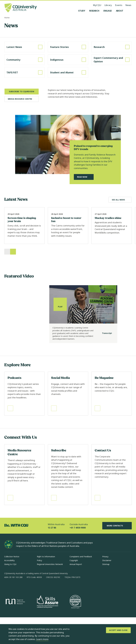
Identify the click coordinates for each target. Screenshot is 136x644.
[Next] (13, 278)
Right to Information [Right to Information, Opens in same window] (46, 583)
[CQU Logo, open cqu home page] (21, 8)
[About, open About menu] (120, 11)
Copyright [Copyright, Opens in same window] (74, 587)
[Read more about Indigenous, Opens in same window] (68, 60)
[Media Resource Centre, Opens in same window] (22, 99)
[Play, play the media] (60, 331)
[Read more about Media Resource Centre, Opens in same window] (24, 501)
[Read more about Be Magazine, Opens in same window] (112, 420)
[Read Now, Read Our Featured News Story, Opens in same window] (84, 177)
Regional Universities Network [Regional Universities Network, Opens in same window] (50, 591)
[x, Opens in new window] (28, 612)
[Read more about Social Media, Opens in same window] (68, 420)
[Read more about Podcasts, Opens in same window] (24, 420)
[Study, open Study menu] (82, 11)
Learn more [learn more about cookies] (42, 639)
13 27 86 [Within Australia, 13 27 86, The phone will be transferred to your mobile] (52, 554)
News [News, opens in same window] (128, 5)
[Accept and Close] (118, 630)
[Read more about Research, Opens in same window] (112, 47)
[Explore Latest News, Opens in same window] (120, 200)
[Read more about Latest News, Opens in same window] (24, 47)
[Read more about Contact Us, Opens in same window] (112, 501)
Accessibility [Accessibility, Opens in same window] (9, 587)
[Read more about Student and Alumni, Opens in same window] (68, 72)
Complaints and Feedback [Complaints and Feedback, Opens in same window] (81, 583)
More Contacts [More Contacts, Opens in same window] (117, 552)
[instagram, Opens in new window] (14, 612)
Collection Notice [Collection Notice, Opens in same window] (12, 583)
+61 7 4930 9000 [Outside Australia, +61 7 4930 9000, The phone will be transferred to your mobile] (78, 554)
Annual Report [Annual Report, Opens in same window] (76, 591)
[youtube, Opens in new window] (35, 612)
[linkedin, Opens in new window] (21, 612)
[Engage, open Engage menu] (108, 11)
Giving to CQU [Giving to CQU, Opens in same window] (10, 591)
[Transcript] (105, 360)
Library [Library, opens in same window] (108, 5)
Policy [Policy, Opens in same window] (39, 587)
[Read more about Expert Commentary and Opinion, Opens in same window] (112, 60)
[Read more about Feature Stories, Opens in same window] (68, 47)
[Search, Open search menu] (129, 11)
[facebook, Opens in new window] (7, 612)
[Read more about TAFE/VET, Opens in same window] (24, 72)
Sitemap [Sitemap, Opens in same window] (106, 591)
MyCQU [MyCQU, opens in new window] (97, 5)
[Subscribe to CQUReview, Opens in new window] (22, 92)
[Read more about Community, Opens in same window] (24, 60)
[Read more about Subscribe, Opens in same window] (68, 501)
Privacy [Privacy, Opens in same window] (105, 583)
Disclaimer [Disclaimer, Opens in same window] (107, 587)
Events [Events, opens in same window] (119, 5)
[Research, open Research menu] (94, 11)
